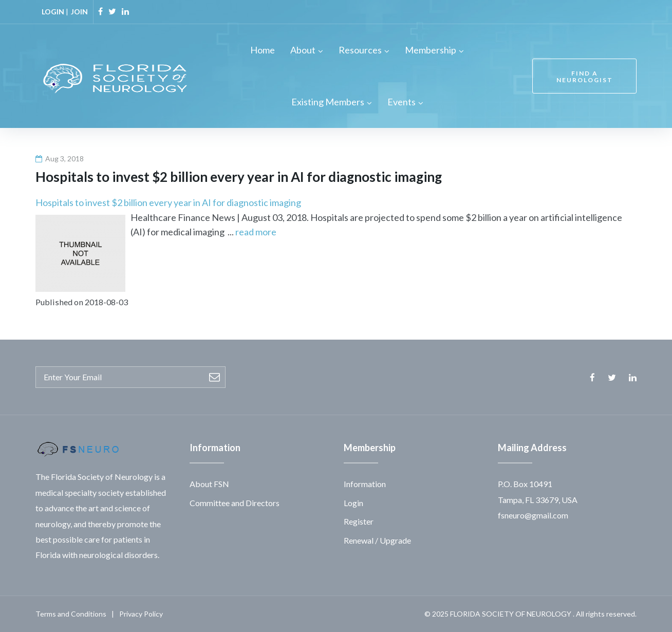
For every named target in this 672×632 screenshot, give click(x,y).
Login (353, 503)
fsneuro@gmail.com (533, 515)
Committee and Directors (235, 503)
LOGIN (53, 12)
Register (359, 521)
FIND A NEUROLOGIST (585, 77)
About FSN (209, 484)
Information (365, 484)
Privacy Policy (141, 614)
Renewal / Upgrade (377, 540)
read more (256, 232)
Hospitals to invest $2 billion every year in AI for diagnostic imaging (168, 202)
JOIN (79, 12)
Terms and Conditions (71, 614)
